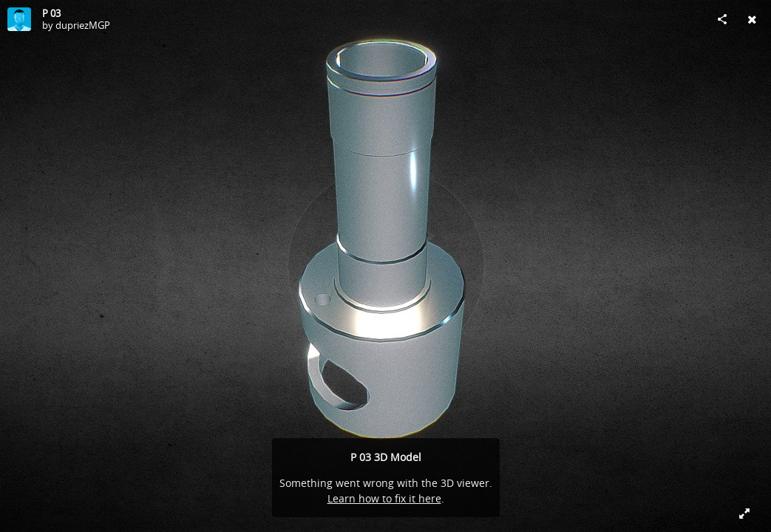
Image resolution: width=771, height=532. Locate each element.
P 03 (51, 13)
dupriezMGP (83, 25)
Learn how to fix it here (384, 498)
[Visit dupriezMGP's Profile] (19, 19)
